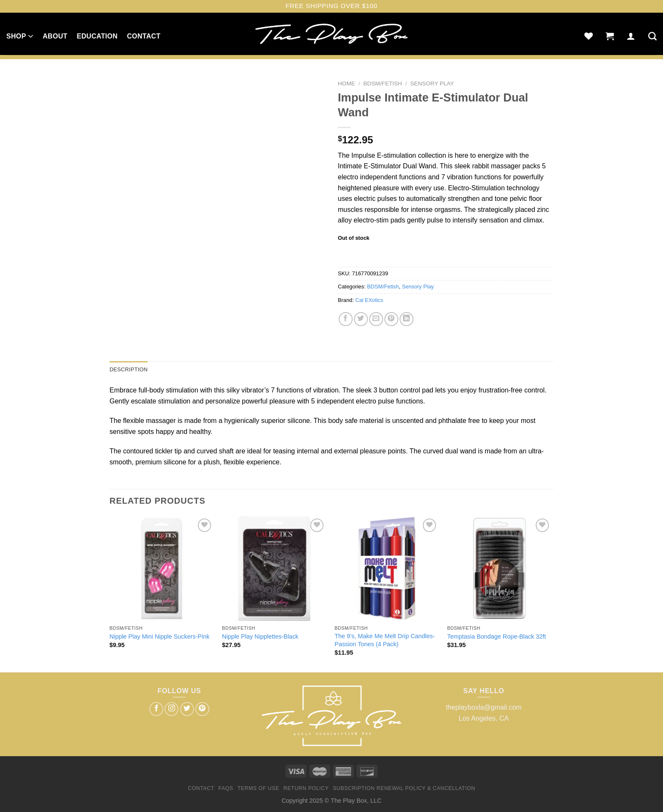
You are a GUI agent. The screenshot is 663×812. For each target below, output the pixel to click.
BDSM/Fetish (382, 84)
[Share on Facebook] (346, 319)
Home (347, 84)
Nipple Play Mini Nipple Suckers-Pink (160, 636)
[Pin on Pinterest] (391, 319)
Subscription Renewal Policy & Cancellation (404, 788)
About (55, 36)
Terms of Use (258, 788)
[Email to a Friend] (376, 319)
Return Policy (306, 788)
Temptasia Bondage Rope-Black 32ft (497, 636)
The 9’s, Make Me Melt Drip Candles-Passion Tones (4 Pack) (385, 640)
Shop (20, 36)
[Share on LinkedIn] (407, 319)
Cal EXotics (369, 300)
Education (97, 36)
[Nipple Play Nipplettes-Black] (274, 569)
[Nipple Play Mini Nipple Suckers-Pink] (162, 569)
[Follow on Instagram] (171, 709)
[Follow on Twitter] (187, 709)
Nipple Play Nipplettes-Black (260, 636)
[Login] (631, 36)
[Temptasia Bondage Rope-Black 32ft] (500, 569)
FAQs (226, 788)
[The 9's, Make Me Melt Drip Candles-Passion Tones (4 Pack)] (387, 569)
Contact (144, 36)
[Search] (652, 36)
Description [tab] (129, 369)
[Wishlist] (589, 36)
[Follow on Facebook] (156, 709)
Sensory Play (432, 84)
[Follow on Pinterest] (202, 709)
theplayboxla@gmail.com (484, 707)
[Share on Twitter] (361, 319)
